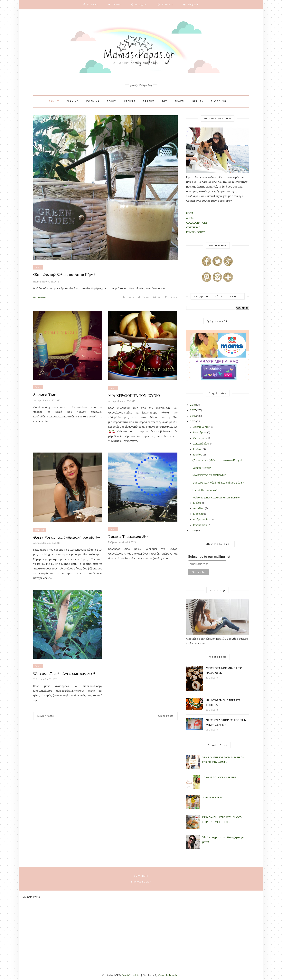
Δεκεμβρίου (201, 427)
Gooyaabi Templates (169, 975)
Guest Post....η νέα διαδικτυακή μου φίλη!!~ (67, 537)
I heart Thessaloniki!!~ (128, 537)
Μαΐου (197, 503)
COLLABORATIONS (197, 223)
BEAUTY (198, 101)
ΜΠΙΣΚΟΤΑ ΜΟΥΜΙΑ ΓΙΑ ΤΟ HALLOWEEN (224, 670)
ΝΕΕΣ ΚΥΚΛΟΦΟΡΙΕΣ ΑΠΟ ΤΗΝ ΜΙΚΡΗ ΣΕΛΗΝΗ (226, 722)
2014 (193, 530)
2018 (193, 405)
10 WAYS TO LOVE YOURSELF (219, 777)
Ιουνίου (198, 454)
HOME (190, 213)
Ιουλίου (198, 449)
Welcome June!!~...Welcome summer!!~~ (67, 674)
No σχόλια (40, 297)
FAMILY (54, 101)
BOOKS (112, 101)
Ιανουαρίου (200, 525)
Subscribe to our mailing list (209, 557)
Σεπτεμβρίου (201, 444)
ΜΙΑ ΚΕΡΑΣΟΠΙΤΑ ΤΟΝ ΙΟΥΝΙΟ (134, 396)
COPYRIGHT (193, 227)
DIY (165, 101)
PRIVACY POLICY (196, 232)
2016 (193, 416)
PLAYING (73, 101)
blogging (39, 530)
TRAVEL (180, 101)
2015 (193, 421)
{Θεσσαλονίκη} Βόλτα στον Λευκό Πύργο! (64, 275)
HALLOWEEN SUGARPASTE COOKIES (223, 703)
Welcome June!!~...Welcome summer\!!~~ (216, 497)
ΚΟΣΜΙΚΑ (93, 101)
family (38, 267)
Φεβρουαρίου (202, 519)
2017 (193, 410)
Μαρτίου (198, 514)
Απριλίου (199, 508)
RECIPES (130, 101)
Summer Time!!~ (47, 395)
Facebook (141, 12)
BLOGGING (219, 101)
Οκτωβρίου (200, 438)
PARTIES (149, 101)
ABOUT (190, 218)
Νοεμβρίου (200, 432)
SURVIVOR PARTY (212, 797)
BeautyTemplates (131, 975)
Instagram (141, 16)
